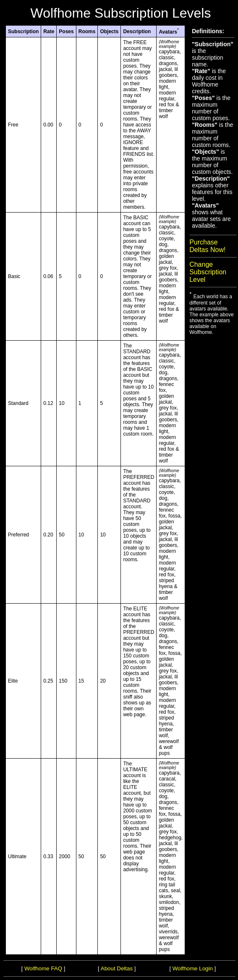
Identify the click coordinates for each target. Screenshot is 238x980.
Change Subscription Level (208, 272)
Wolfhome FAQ (43, 968)
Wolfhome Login (193, 968)
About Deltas (117, 968)
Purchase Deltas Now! (207, 246)
